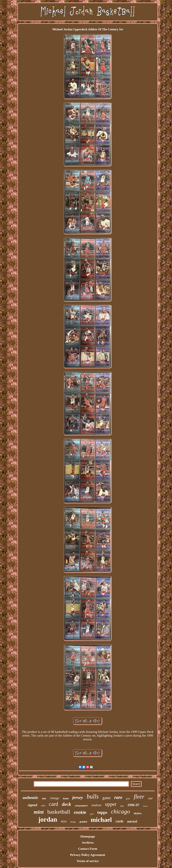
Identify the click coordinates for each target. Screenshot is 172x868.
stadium (96, 805)
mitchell (132, 822)
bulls (93, 797)
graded (83, 822)
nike (122, 806)
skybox (138, 813)
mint (39, 812)
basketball (59, 812)
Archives (88, 843)
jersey (78, 797)
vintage (55, 798)
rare (118, 797)
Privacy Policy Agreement (88, 855)
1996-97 (133, 805)
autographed (81, 806)
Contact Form (88, 849)
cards (120, 821)
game (106, 798)
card (54, 804)
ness (64, 821)
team (66, 798)
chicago (121, 811)
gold (92, 814)
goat (128, 799)
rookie (80, 812)
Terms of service (88, 861)
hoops (73, 822)
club (43, 806)
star (150, 798)
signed (32, 805)
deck (66, 804)
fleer (139, 797)
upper (111, 804)
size (44, 798)
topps (102, 812)
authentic (30, 798)
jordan (48, 819)
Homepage (88, 836)
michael (101, 820)
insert (145, 806)
